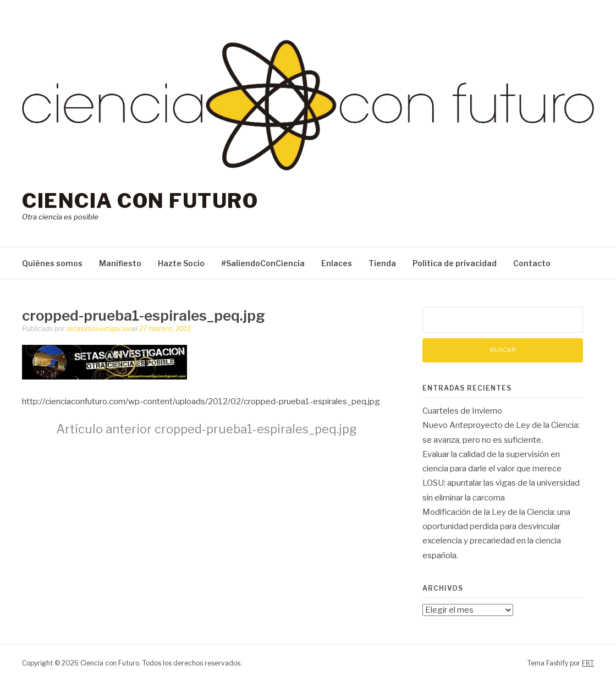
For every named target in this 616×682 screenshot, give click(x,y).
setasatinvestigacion (99, 329)
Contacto (532, 263)
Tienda (382, 263)
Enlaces (337, 263)
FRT (588, 663)
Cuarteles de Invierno (462, 411)
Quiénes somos (52, 263)
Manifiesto (120, 263)
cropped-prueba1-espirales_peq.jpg (207, 429)
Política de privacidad (455, 263)
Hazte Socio (181, 263)
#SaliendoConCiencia (263, 263)
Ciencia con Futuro (140, 201)
